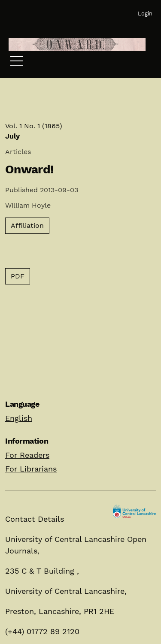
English (19, 418)
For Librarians (31, 469)
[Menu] (17, 63)
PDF (18, 276)
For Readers (27, 455)
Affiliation (27, 225)
